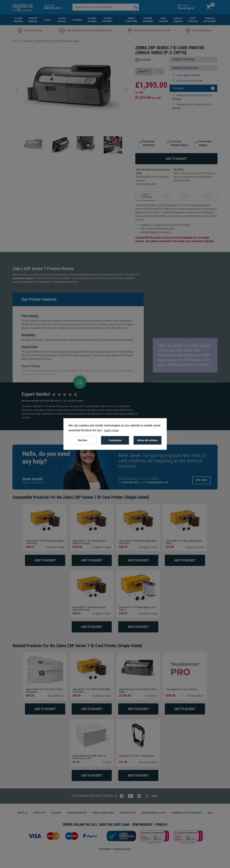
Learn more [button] (111, 430)
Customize (115, 440)
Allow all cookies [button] (148, 440)
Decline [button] (83, 440)
